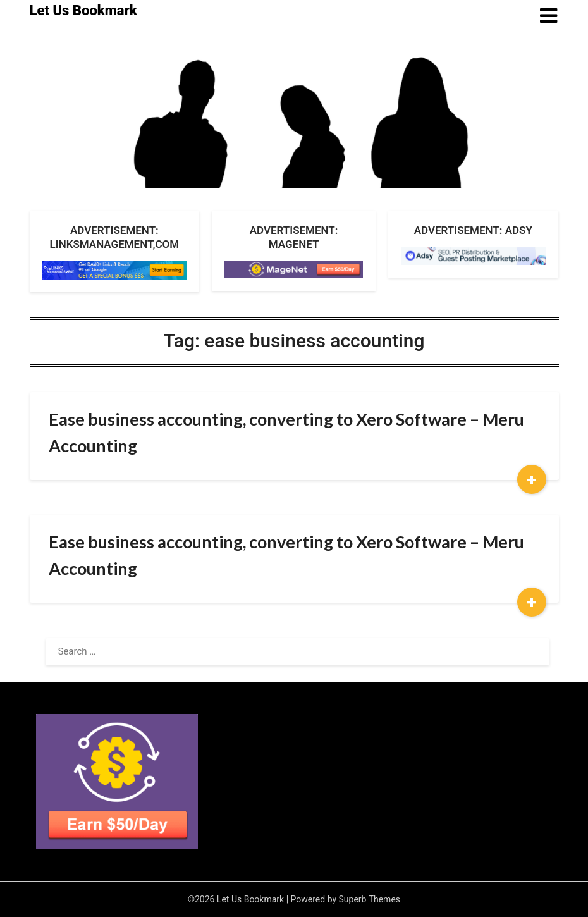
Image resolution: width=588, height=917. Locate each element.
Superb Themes (370, 899)
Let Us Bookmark (83, 10)
